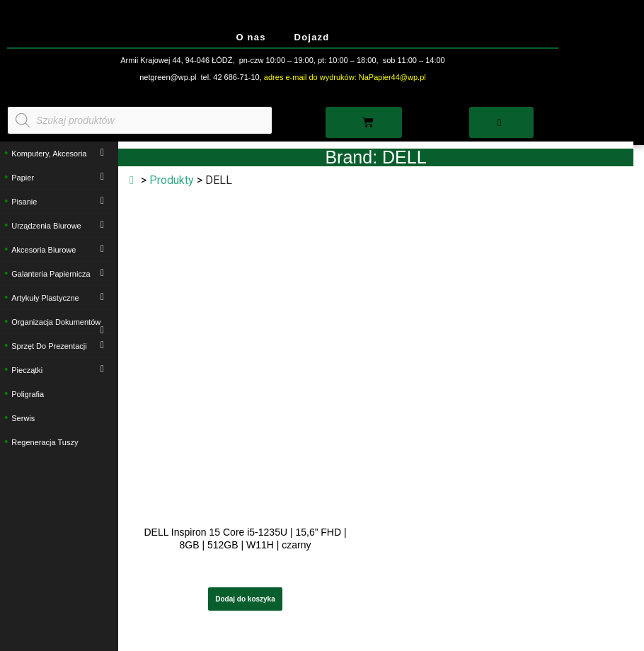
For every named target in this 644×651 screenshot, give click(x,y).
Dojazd (312, 37)
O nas (251, 37)
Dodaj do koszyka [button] (245, 599)
